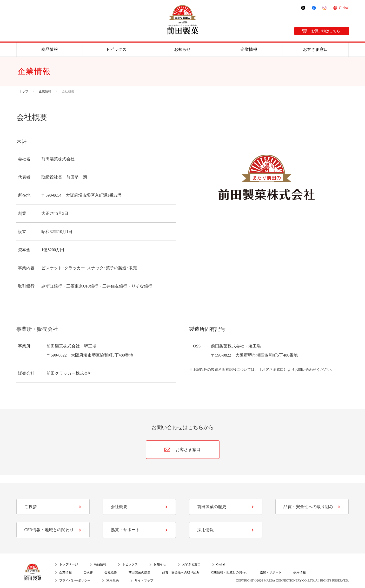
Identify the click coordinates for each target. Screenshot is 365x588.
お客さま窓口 (315, 49)
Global (344, 8)
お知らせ (182, 49)
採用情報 (205, 530)
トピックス (116, 49)
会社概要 (119, 507)
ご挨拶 (31, 507)
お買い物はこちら (326, 31)
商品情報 (50, 49)
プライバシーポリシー (75, 580)
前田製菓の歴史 (212, 507)
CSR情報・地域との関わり (49, 530)
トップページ (69, 564)
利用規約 (112, 580)
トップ (24, 91)
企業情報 (249, 49)
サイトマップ (144, 580)
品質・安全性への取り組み (308, 507)
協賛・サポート (125, 530)
